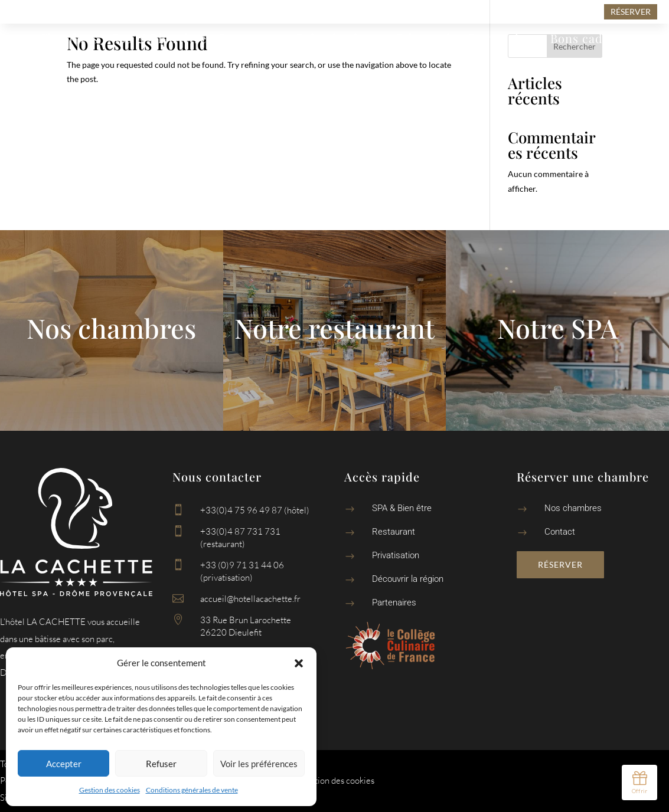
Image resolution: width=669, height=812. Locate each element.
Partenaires (503, 40)
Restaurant (252, 40)
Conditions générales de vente (192, 790)
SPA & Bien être (402, 508)
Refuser (161, 764)
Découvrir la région (408, 579)
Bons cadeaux (590, 40)
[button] (299, 663)
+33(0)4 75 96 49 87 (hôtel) (255, 510)
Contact (335, 58)
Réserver (560, 564)
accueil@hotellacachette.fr (250, 599)
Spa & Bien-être (159, 40)
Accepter (64, 764)
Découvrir (427, 40)
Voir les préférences (259, 764)
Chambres (69, 40)
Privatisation (335, 40)
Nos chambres (573, 508)
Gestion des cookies (110, 790)
